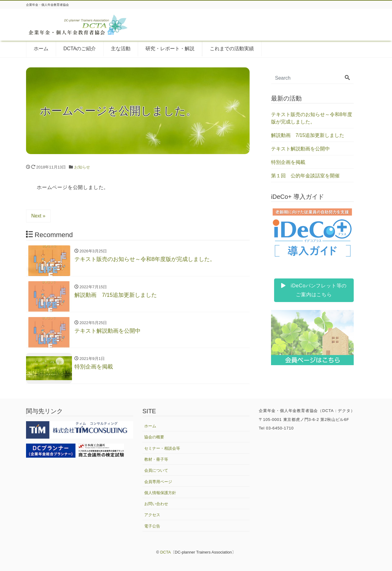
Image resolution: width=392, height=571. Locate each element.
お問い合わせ (156, 504)
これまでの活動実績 (232, 49)
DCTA (165, 552)
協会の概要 (154, 437)
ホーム (41, 49)
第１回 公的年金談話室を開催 (305, 176)
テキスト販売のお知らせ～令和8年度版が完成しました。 (312, 118)
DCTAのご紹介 (80, 49)
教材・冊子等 (156, 459)
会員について (156, 470)
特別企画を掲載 (288, 162)
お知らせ (82, 167)
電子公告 (152, 526)
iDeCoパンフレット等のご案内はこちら (314, 290)
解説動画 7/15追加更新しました (308, 135)
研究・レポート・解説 (170, 49)
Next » (38, 216)
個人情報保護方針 (160, 493)
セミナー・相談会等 (162, 448)
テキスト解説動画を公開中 (300, 149)
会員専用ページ (158, 482)
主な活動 (121, 49)
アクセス (152, 515)
